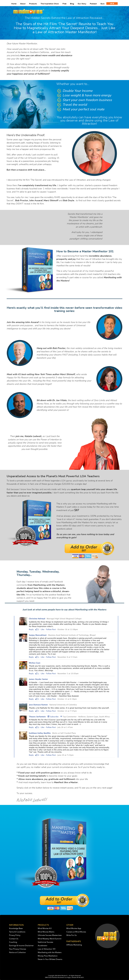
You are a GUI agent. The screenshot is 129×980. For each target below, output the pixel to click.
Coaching (13, 942)
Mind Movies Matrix (46, 932)
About (23, 4)
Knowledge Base (16, 929)
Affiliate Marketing (74, 945)
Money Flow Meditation (48, 956)
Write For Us (71, 935)
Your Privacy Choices (18, 949)
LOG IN (112, 4)
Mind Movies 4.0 (45, 929)
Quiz (102, 4)
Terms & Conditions (17, 932)
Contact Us (14, 939)
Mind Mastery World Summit (50, 939)
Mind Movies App (74, 929)
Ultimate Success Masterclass (50, 935)
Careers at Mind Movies (76, 932)
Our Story (82, 4)
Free (64, 4)
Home (14, 4)
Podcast (93, 4)
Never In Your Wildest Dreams (50, 959)
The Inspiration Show (50, 4)
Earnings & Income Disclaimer (21, 946)
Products (33, 4)
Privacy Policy (15, 935)
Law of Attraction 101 (47, 949)
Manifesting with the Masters (50, 953)
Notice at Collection (17, 953)
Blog (72, 4)
